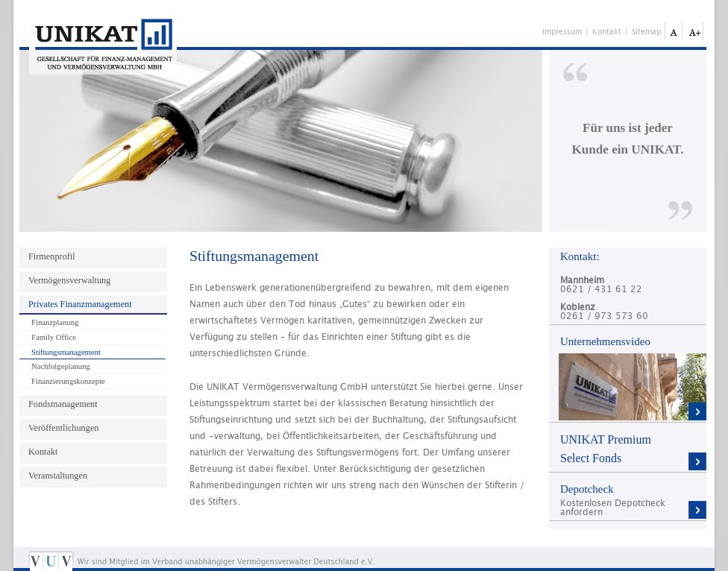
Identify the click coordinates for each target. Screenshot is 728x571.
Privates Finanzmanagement (80, 304)
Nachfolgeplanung (61, 366)
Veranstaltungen (58, 476)
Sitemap (646, 32)
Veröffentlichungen (63, 428)
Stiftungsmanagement (66, 352)
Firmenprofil (52, 256)
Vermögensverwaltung (69, 280)
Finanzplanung (55, 322)
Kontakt (607, 32)
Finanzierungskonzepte (68, 381)
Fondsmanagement (63, 404)
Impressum (562, 32)
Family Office (54, 337)
